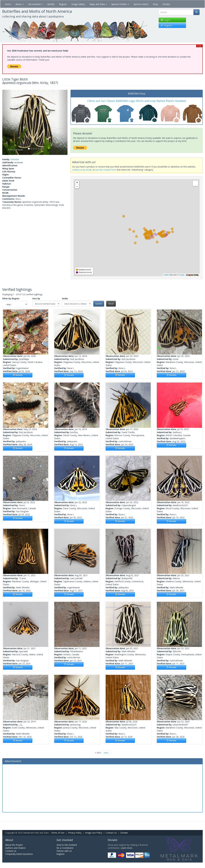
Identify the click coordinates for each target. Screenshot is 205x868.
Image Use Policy (94, 833)
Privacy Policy (75, 833)
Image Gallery (78, 4)
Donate (166, 4)
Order (65, 298)
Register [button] (166, 25)
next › (106, 753)
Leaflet (166, 275)
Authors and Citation (15, 848)
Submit (99, 304)
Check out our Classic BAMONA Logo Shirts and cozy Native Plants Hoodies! (137, 101)
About (20, 4)
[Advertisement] (103, 788)
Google (182, 275)
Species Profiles (120, 4)
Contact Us (111, 833)
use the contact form (106, 170)
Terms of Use (58, 833)
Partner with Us (64, 851)
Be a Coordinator (65, 848)
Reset (111, 304)
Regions (63, 4)
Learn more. (127, 848)
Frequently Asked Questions (19, 854)
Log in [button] (165, 20)
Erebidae (15, 159)
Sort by (36, 298)
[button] (7, 122)
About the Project (14, 845)
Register (61, 854)
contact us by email (82, 170)
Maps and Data (98, 4)
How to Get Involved (67, 845)
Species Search (141, 4)
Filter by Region (11, 298)
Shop (155, 4)
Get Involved (35, 4)
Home (8, 4)
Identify (51, 4)
